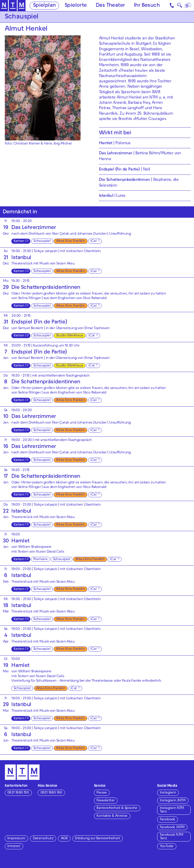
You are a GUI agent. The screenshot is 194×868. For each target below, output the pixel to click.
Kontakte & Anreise (112, 816)
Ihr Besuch (147, 6)
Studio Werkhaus (70, 336)
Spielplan (44, 6)
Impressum (16, 839)
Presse (102, 793)
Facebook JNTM (172, 827)
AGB (64, 839)
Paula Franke (132, 681)
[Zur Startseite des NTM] (13, 6)
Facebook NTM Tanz (172, 837)
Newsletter (105, 801)
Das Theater (110, 6)
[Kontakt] (172, 6)
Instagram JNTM (173, 801)
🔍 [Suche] (179, 6)
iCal (94, 241)
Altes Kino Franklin (71, 241)
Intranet (14, 846)
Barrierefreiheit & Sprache (117, 808)
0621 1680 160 (51, 793)
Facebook (167, 820)
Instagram (168, 793)
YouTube (167, 846)
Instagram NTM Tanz (172, 810)
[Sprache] (188, 6)
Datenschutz (43, 839)
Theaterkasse (102, 681)
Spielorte (76, 6)
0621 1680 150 (18, 793)
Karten (19, 241)
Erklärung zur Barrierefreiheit (98, 839)
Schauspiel (42, 241)
